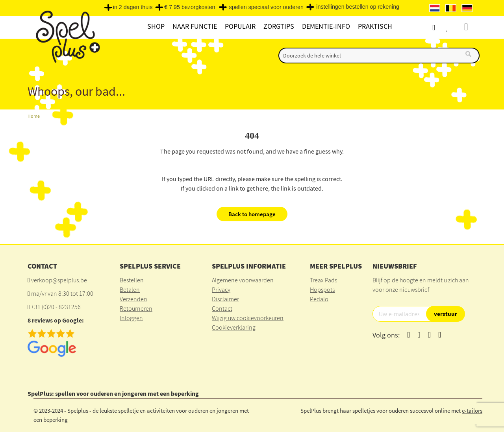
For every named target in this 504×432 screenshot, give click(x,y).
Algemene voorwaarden (243, 280)
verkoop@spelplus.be (59, 280)
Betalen (130, 289)
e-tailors (472, 411)
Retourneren (136, 308)
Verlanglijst (456, 27)
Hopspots (322, 289)
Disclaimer (225, 299)
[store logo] (67, 36)
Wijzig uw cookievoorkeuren (248, 318)
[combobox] (379, 56)
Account (441, 27)
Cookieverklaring (234, 327)
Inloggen (131, 318)
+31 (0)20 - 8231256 (56, 307)
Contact (222, 308)
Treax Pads (323, 280)
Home (34, 116)
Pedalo (319, 299)
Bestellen (132, 280)
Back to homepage (252, 214)
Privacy (221, 289)
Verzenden (133, 299)
